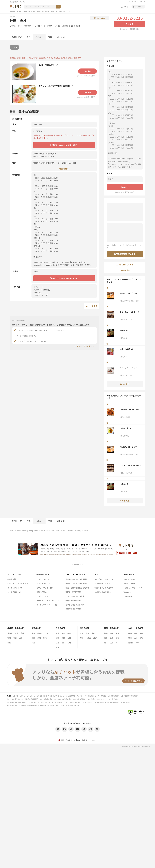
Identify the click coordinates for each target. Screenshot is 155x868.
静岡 (63, 638)
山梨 (63, 633)
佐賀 (136, 633)
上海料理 (13, 26)
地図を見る (64, 168)
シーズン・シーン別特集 (75, 574)
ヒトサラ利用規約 (113, 696)
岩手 (22, 633)
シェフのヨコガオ (14, 592)
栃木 (45, 638)
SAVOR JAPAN (129, 579)
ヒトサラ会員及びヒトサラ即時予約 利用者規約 (23, 699)
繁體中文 (85, 740)
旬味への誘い (42, 592)
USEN (9, 696)
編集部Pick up (43, 574)
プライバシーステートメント (70, 705)
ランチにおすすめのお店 (75, 596)
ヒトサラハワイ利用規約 (72, 702)
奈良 (82, 638)
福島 (9, 643)
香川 (112, 633)
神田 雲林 (62, 12)
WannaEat (128, 592)
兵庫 (87, 633)
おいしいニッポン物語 (45, 588)
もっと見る (125, 384)
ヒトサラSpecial (43, 579)
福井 (58, 647)
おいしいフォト (129, 584)
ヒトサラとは (28, 696)
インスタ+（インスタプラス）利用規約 (50, 702)
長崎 (142, 633)
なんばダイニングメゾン (104, 579)
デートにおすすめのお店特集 (77, 584)
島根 (117, 638)
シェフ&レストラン (15, 574)
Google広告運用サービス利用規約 (84, 699)
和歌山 (88, 638)
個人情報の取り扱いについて (50, 705)
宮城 (9, 638)
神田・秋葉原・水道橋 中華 (41, 12)
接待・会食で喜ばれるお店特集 (77, 588)
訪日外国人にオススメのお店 (47, 601)
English (69, 740)
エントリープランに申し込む (84, 346)
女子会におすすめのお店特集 (77, 579)
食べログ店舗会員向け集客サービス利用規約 (22, 702)
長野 (69, 633)
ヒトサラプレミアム (15, 588)
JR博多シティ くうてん (103, 584)
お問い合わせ (62, 696)
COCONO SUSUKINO (103, 592)
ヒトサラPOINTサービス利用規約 (93, 702)
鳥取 (112, 638)
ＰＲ (96, 574)
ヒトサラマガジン (43, 584)
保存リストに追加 (99, 18)
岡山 (106, 643)
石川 (69, 643)
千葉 (47, 633)
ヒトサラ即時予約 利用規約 (129, 696)
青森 (17, 633)
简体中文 (77, 740)
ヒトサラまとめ (42, 596)
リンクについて (81, 696)
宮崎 (142, 638)
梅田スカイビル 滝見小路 (104, 588)
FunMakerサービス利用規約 (17, 705)
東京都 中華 (27, 12)
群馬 (33, 643)
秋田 (15, 638)
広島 (112, 643)
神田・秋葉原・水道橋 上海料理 (68, 530)
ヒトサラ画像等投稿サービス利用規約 (117, 702)
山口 (117, 643)
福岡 (130, 633)
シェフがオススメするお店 (18, 584)
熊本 (130, 638)
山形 (21, 638)
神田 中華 (54, 12)
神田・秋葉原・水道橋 (18, 530)
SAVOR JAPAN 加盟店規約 (62, 699)
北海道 (10, 633)
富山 (63, 643)
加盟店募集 (72, 696)
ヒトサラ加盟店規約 (46, 699)
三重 (58, 643)
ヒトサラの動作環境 (40, 696)
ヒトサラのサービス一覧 (137, 2)
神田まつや (124, 330)
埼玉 (33, 638)
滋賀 (95, 638)
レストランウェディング (133, 588)
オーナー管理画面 (101, 696)
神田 (30, 530)
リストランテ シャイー (129, 368)
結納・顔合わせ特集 (73, 601)
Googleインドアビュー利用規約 (107, 699)
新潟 (58, 633)
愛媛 (117, 633)
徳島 (106, 633)
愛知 (69, 638)
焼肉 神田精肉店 (127, 349)
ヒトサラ (12, 12)
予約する (130, 24)
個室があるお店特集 (73, 609)
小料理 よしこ (126, 428)
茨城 (39, 638)
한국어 (93, 740)
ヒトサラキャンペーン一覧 (47, 605)
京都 (93, 633)
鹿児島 (131, 643)
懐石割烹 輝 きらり (128, 293)
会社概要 (91, 696)
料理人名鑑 (12, 579)
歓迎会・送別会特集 (73, 592)
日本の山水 (128, 596)
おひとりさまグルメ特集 (75, 605)
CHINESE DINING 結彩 (130, 409)
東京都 (19, 12)
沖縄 (138, 643)
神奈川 (40, 633)
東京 (33, 633)
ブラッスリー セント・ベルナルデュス (130, 312)
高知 (106, 638)
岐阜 (58, 638)
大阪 (82, 633)
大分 (136, 638)
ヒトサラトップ (18, 696)
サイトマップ (52, 696)
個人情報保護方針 (33, 705)
